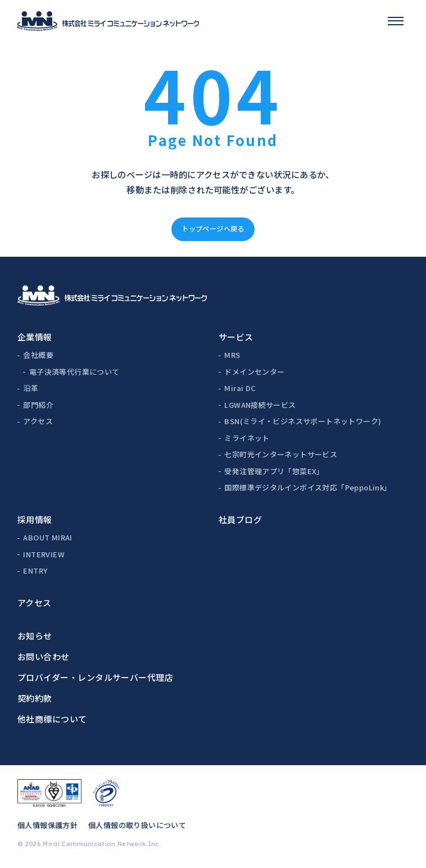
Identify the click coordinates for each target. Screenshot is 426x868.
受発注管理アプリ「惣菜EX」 (274, 471)
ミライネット (247, 438)
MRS (232, 355)
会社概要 (38, 355)
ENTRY (35, 571)
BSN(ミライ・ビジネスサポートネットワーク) (303, 421)
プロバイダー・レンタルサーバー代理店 (95, 677)
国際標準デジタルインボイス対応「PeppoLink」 (308, 487)
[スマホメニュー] (396, 21)
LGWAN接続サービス (260, 405)
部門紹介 (38, 405)
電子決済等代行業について (74, 372)
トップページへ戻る (213, 229)
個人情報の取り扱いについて (137, 825)
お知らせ (35, 636)
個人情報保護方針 (47, 825)
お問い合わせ (44, 656)
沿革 (31, 388)
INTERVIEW (44, 554)
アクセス (38, 421)
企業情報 (35, 337)
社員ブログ (240, 519)
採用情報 (35, 519)
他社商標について (52, 719)
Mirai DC (240, 388)
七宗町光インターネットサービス (281, 454)
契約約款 (35, 698)
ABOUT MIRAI (47, 537)
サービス (236, 337)
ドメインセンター (254, 372)
